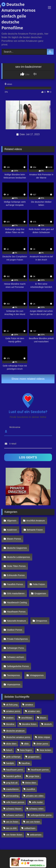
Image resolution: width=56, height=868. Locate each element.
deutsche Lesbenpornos (19, 557)
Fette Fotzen (39, 584)
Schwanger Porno (16, 648)
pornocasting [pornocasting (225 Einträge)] (12, 796)
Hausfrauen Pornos (16, 612)
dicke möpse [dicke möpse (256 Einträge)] (44, 737)
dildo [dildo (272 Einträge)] (26, 744)
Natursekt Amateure (17, 621)
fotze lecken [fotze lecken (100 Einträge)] (45, 750)
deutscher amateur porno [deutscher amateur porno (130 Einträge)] (18, 737)
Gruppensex (40, 593)
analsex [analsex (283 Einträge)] (10, 718)
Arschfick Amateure (36, 521)
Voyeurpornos (14, 684)
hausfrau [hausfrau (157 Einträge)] (26, 763)
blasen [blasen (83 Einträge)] (43, 718)
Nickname (15, 427)
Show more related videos (28, 379)
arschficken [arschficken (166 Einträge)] (27, 718)
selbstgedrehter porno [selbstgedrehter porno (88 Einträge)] (41, 815)
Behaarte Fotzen (35, 530)
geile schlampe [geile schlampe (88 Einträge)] (13, 757)
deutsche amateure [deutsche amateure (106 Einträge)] (15, 731)
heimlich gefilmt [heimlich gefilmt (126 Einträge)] (14, 776)
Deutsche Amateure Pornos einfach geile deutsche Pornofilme (18, 16)
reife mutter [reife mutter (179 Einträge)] (37, 802)
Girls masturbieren (16, 593)
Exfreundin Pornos (16, 575)
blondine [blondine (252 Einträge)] (10, 724)
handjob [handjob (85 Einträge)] (10, 763)
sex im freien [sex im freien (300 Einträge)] (12, 822)
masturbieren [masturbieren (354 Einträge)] (12, 789)
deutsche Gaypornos (17, 548)
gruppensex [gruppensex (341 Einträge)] (34, 757)
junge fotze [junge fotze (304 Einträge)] (34, 776)
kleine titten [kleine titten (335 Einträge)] (31, 783)
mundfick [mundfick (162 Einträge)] (31, 789)
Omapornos (41, 621)
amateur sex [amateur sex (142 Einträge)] (34, 711)
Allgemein (12, 521)
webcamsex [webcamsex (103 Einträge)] (36, 835)
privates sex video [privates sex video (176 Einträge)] (35, 796)
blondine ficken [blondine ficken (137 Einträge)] (29, 724)
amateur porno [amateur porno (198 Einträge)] (13, 711)
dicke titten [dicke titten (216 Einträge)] (11, 744)
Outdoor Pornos (15, 630)
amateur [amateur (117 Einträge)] (29, 705)
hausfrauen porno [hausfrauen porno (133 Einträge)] (15, 770)
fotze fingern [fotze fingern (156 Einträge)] (26, 750)
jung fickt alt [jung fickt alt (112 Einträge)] (12, 783)
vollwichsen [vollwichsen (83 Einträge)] (30, 828)
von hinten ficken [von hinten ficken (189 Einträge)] (14, 835)
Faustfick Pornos (15, 584)
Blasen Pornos (14, 539)
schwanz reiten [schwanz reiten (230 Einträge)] (36, 809)
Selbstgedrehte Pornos (18, 666)
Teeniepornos (13, 675)
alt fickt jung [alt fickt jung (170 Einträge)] (12, 705)
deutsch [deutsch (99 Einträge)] (48, 724)
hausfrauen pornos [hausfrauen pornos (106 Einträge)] (40, 770)
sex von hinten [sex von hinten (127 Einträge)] (33, 822)
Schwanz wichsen (16, 657)
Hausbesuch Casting (17, 602)
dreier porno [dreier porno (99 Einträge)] (42, 744)
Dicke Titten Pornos (16, 566)
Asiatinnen (12, 530)
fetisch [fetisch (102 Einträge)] (9, 750)
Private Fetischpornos (17, 639)
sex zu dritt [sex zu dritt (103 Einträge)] (11, 828)
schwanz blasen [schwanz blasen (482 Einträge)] (14, 809)
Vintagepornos (37, 675)
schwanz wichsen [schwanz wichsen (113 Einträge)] (14, 815)
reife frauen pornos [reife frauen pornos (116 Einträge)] (15, 802)
